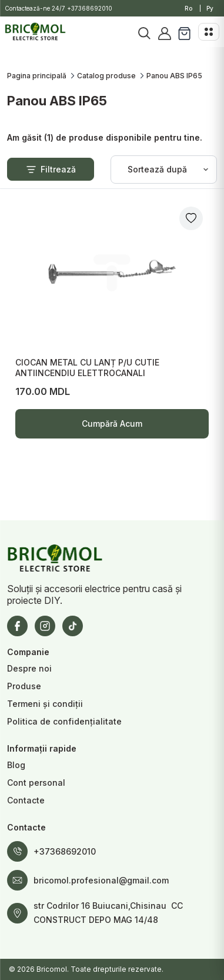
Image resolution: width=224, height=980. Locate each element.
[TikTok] (73, 626)
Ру (210, 8)
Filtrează (51, 170)
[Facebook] (17, 626)
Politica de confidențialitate (64, 721)
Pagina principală (37, 76)
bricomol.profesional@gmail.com (101, 880)
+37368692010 (90, 8)
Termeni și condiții (45, 704)
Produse (24, 686)
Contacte (26, 800)
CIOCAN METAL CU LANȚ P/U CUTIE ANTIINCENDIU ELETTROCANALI (87, 368)
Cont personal (36, 783)
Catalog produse (106, 76)
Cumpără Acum (112, 428)
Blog (16, 765)
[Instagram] (45, 626)
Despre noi (29, 668)
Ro (188, 8)
